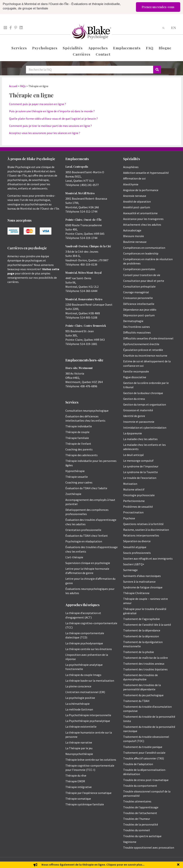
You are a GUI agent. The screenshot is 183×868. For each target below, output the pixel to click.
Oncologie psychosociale (139, 495)
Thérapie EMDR (75, 781)
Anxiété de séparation (137, 201)
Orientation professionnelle (83, 530)
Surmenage (130, 570)
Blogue (165, 48)
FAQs (23, 86)
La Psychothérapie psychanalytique (88, 721)
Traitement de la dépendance (142, 630)
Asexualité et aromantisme (140, 213)
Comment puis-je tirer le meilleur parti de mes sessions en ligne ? (50, 126)
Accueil (13, 86)
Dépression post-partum (139, 315)
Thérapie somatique (78, 799)
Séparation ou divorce (137, 541)
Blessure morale (134, 236)
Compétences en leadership (141, 253)
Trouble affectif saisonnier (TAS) (144, 758)
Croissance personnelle (138, 298)
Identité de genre (134, 416)
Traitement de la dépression (141, 636)
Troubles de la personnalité (141, 824)
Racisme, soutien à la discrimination (146, 530)
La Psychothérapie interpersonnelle (88, 715)
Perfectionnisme (134, 501)
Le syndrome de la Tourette (140, 472)
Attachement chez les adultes (142, 225)
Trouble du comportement (140, 786)
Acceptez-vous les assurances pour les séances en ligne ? (45, 133)
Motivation (130, 484)
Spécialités (73, 48)
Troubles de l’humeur (137, 819)
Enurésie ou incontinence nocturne (145, 356)
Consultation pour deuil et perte (144, 281)
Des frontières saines (137, 327)
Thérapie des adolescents (81, 455)
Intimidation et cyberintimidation (145, 428)
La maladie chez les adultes (140, 439)
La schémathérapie (78, 704)
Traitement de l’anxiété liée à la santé (147, 625)
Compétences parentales (139, 269)
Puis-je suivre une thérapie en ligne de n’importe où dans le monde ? (52, 111)
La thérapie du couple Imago (83, 675)
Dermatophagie (133, 321)
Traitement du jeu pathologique (143, 695)
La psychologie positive (80, 698)
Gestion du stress (134, 399)
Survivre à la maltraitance (139, 582)
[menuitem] (174, 27)
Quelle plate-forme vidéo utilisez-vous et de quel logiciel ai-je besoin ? (53, 119)
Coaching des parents (79, 449)
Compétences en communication (144, 248)
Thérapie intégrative (79, 787)
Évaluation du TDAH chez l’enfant (87, 536)
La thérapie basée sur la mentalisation (90, 681)
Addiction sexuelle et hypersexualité (146, 173)
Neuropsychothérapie (79, 754)
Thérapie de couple (77, 432)
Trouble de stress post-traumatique (146, 780)
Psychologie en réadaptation (84, 541)
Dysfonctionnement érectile (141, 344)
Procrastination (133, 512)
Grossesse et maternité (138, 410)
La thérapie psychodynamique (84, 643)
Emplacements (127, 48)
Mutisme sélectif (134, 489)
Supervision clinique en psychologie (88, 563)
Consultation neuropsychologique (87, 411)
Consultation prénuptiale (139, 286)
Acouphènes (131, 167)
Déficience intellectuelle (139, 304)
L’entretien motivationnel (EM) (85, 692)
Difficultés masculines (137, 332)
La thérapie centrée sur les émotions (89, 649)
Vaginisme (130, 842)
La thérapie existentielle (81, 727)
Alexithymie (131, 184)
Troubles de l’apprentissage (141, 807)
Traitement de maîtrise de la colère (145, 658)
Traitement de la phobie (139, 652)
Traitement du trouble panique (143, 747)
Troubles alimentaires (137, 801)
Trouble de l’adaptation (138, 764)
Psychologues (45, 48)
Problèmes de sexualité (138, 507)
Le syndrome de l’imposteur (141, 466)
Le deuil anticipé (133, 455)
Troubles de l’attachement (140, 813)
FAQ (150, 48)
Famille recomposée (136, 371)
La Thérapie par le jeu (79, 748)
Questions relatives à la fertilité (143, 524)
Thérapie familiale (77, 438)
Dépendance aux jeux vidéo (140, 310)
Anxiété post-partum (137, 207)
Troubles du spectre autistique (142, 836)
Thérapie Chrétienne (136, 593)
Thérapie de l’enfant (78, 444)
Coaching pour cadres (79, 482)
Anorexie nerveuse (135, 196)
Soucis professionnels (137, 553)
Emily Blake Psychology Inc (27, 863)
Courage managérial (136, 292)
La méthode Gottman (79, 709)
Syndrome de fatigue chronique (143, 587)
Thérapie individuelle (79, 426)
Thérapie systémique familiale (85, 804)
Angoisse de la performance (141, 190)
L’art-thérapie (74, 557)
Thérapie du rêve (76, 775)
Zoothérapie (73, 494)
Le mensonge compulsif (138, 461)
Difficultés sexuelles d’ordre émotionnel (148, 338)
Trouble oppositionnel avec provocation (149, 848)
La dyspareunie (133, 433)
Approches (98, 48)
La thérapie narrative (79, 742)
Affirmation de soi (134, 178)
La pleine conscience (78, 686)
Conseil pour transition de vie (142, 275)
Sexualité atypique (135, 547)
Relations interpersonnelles (141, 535)
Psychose (129, 518)
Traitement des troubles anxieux (144, 664)
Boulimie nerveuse (135, 242)
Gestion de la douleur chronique (143, 393)
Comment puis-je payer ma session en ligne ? (38, 104)
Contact (103, 54)
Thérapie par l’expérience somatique (88, 793)
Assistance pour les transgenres (143, 219)
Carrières (82, 54)
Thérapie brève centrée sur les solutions (91, 760)
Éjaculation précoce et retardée (143, 350)
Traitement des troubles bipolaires (145, 669)
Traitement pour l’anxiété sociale (144, 753)
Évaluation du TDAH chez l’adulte (86, 488)
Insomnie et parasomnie (139, 422)
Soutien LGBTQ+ (134, 564)
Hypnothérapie (75, 471)
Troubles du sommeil (137, 830)
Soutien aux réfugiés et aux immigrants (148, 558)
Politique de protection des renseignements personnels (150, 863)
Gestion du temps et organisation (145, 404)
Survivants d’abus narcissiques (142, 576)
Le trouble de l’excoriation (140, 478)
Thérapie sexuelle (77, 477)
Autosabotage (132, 230)
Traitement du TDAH (136, 701)
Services (19, 48)
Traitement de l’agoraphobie (142, 619)
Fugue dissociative (135, 377)
